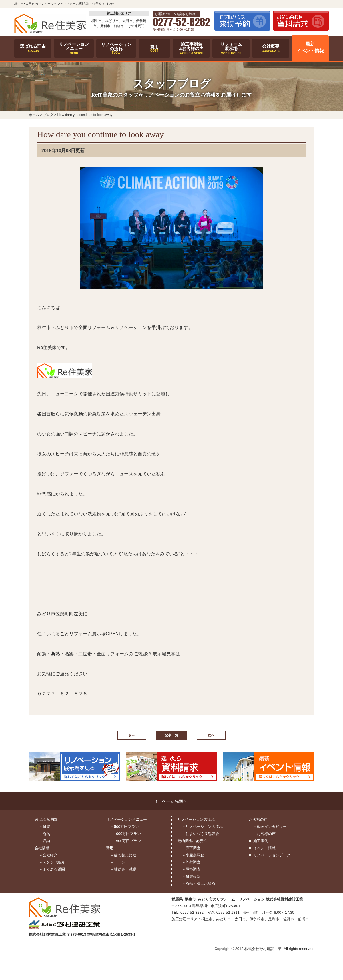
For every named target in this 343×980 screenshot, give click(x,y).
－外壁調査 (191, 862)
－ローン (118, 862)
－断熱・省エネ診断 (199, 884)
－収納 (44, 841)
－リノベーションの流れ (202, 827)
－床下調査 (191, 848)
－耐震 (44, 827)
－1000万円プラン (126, 834)
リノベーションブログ (272, 855)
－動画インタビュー (270, 827)
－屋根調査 (191, 869)
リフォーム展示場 (231, 48)
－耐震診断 (191, 876)
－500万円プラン (125, 827)
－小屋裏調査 (193, 855)
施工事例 (261, 841)
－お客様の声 (264, 834)
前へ (132, 735)
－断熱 (44, 834)
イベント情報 (264, 848)
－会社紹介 (48, 855)
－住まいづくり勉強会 (200, 834)
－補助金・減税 (123, 869)
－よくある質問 (52, 869)
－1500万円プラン (126, 841)
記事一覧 (171, 735)
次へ (211, 735)
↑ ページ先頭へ (172, 801)
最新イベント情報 (310, 47)
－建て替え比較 (123, 855)
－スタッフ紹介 (52, 862)
